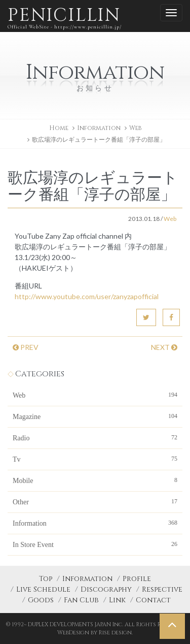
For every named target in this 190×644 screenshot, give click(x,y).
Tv (95, 459)
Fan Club (81, 600)
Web (135, 128)
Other (95, 501)
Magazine (95, 416)
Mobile (95, 480)
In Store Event (95, 544)
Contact (153, 600)
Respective (162, 589)
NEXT (164, 347)
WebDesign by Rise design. (95, 633)
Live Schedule (43, 589)
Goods (41, 600)
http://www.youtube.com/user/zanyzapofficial (87, 296)
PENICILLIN (65, 18)
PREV (26, 347)
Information (95, 523)
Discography (106, 589)
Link (117, 600)
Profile (137, 579)
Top (46, 579)
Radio (95, 437)
